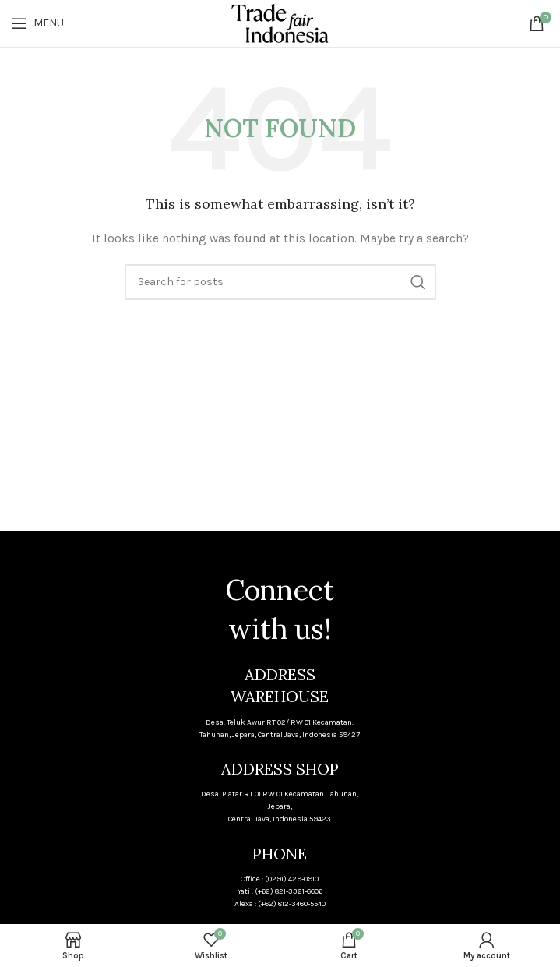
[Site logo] (280, 22)
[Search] (280, 282)
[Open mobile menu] (38, 23)
